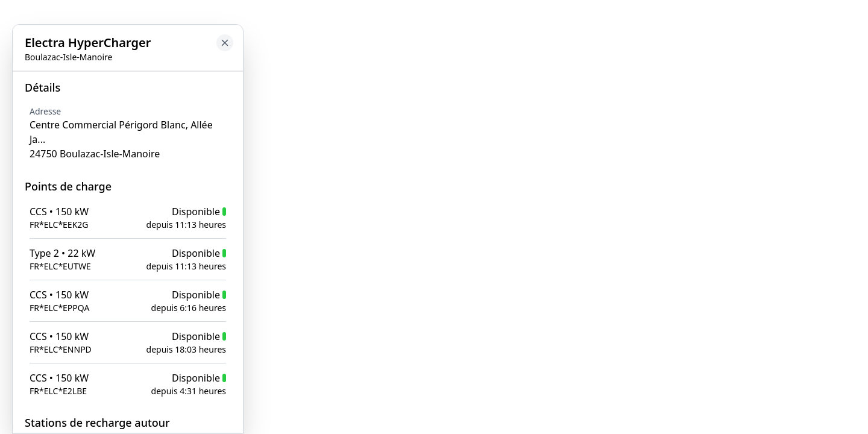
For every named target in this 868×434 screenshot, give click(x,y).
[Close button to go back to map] (10, 83)
